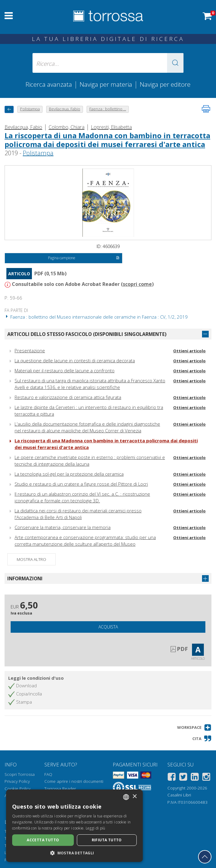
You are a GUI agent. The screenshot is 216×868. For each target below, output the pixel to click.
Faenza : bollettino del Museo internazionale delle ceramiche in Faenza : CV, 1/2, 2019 (96, 317)
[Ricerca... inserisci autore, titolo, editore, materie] (108, 63)
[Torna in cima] (205, 857)
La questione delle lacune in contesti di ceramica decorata (75, 360)
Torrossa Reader (60, 789)
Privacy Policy (17, 781)
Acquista (108, 627)
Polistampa (38, 153)
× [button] (134, 797)
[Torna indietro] (9, 109)
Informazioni (25, 578)
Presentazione (30, 350)
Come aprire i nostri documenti (74, 781)
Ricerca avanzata (49, 84)
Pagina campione (84, 258)
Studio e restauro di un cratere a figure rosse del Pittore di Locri (81, 484)
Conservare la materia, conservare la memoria (63, 527)
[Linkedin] (195, 778)
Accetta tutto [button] (43, 840)
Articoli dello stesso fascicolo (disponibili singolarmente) (87, 334)
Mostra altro (31, 559)
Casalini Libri (179, 795)
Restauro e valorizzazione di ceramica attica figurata (68, 397)
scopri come (137, 284)
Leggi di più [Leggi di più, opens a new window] (96, 828)
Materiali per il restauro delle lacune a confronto (65, 370)
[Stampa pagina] (206, 109)
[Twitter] (183, 778)
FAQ (48, 774)
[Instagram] (206, 778)
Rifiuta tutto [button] (107, 840)
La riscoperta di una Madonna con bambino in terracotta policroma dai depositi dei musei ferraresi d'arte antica (107, 140)
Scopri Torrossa (20, 774)
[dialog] (74, 826)
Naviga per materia (106, 84)
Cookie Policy (17, 789)
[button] (175, 63)
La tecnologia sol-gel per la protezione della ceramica (69, 474)
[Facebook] (172, 778)
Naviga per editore (165, 84)
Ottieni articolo (189, 351)
